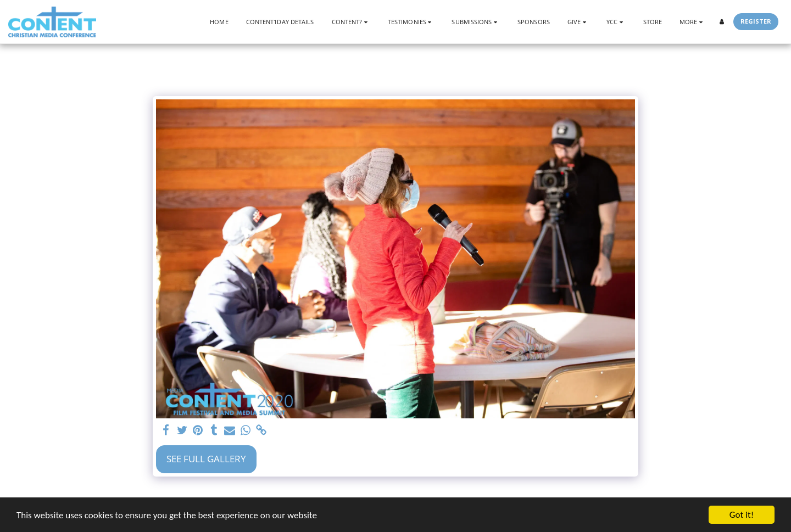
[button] (351, 22)
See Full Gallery (206, 459)
